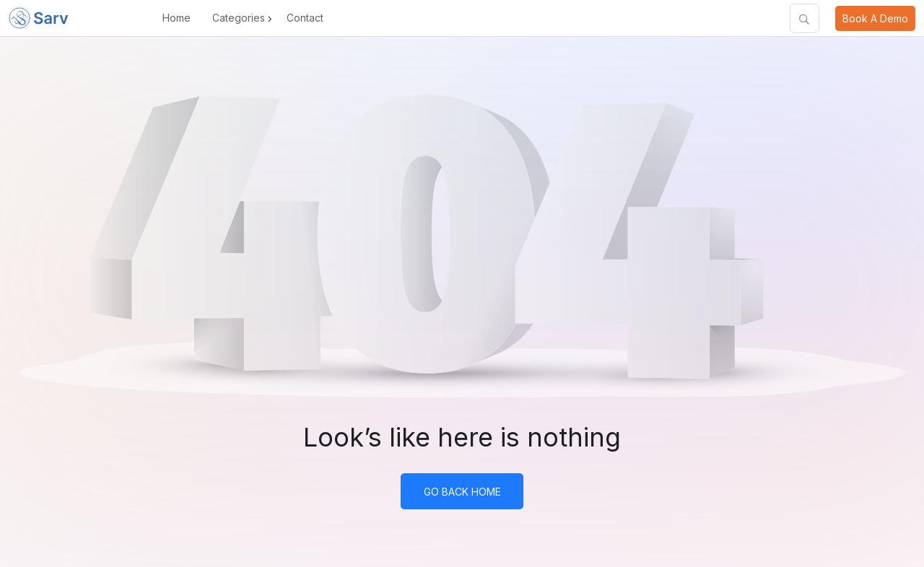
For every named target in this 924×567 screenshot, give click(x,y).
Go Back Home (462, 492)
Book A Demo (875, 18)
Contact (305, 18)
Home (176, 18)
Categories (239, 18)
